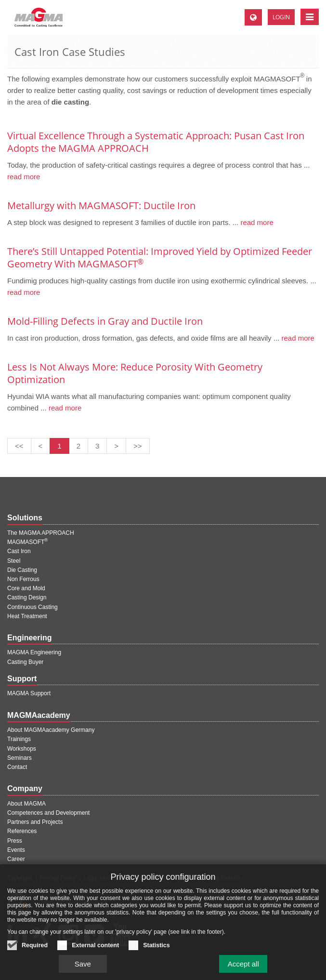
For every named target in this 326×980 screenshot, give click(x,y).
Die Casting (22, 570)
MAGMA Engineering (34, 652)
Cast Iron (19, 551)
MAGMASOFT (27, 542)
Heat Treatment (27, 616)
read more (24, 177)
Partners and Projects (35, 822)
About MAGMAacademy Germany (51, 730)
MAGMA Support (29, 693)
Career (16, 859)
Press (15, 841)
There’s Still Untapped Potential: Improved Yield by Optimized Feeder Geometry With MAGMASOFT (160, 258)
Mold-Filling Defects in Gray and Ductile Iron (105, 321)
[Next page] (116, 446)
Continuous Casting (33, 607)
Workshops (22, 749)
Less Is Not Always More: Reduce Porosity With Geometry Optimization (135, 373)
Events (16, 850)
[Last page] (138, 446)
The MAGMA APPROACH (41, 533)
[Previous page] (41, 446)
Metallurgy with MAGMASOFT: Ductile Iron (101, 205)
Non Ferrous (23, 579)
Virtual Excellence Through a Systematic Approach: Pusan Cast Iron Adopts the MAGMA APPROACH (156, 142)
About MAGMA (26, 804)
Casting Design (27, 597)
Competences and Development (48, 813)
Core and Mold (26, 588)
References (22, 831)
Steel (14, 561)
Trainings (19, 739)
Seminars (20, 758)
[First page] (19, 446)
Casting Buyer (25, 662)
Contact (17, 767)
